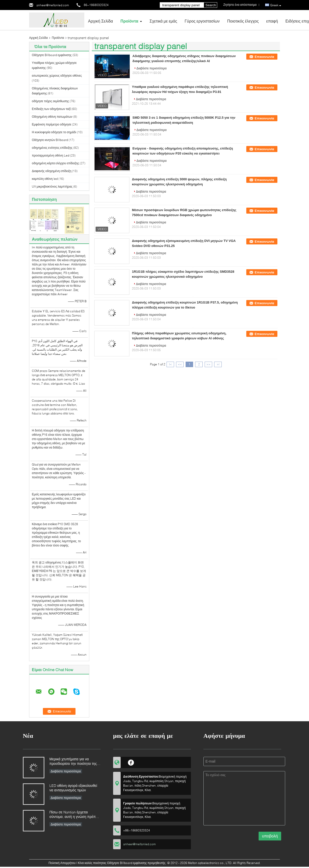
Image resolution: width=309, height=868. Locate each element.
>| (218, 364)
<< (180, 364)
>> (208, 364)
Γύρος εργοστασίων (202, 21)
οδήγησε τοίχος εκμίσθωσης (50, 101)
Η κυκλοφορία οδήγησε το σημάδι (54, 132)
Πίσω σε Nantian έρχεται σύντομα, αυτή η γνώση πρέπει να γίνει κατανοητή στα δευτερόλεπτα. (74, 815)
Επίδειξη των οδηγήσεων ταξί (51, 109)
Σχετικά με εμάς (163, 21)
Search (211, 5)
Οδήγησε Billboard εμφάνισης (52, 55)
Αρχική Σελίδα (100, 21)
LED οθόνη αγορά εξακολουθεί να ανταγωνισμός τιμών (73, 788)
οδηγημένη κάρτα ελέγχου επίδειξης (55, 163)
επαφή (272, 21)
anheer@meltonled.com (53, 5)
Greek (276, 5)
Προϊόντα (129, 21)
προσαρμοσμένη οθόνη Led (51, 155)
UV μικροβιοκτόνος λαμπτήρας (52, 186)
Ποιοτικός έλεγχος (243, 21)
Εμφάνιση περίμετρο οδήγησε (52, 124)
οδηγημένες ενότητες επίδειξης (52, 148)
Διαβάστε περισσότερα (151, 68)
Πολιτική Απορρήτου (62, 863)
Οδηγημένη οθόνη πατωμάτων (52, 117)
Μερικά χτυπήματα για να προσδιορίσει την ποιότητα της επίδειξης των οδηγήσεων (73, 762)
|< (170, 364)
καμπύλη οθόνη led (45, 179)
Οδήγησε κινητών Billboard (50, 140)
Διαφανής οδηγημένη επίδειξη (52, 171)
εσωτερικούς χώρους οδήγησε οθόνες (57, 76)
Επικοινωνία (264, 57)
